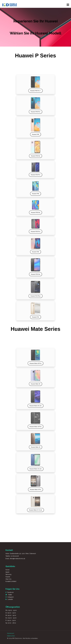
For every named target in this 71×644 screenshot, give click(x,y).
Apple (7, 572)
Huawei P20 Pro (35, 234)
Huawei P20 (35, 254)
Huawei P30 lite (36, 215)
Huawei (8, 577)
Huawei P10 (35, 319)
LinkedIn (9, 599)
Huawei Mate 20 (36, 386)
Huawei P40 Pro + (36, 93)
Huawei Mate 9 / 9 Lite (35, 512)
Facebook (10, 592)
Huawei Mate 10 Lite (35, 471)
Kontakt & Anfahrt (11, 581)
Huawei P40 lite (36, 158)
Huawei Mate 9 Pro (36, 492)
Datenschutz (11, 636)
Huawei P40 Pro (35, 114)
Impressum (11, 633)
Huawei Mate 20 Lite (35, 408)
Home (7, 570)
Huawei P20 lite (36, 276)
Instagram (10, 597)
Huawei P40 (35, 137)
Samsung (8, 574)
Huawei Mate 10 (36, 449)
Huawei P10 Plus (35, 298)
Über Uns (8, 579)
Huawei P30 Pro (35, 177)
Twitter (9, 595)
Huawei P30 (35, 196)
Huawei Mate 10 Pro (35, 429)
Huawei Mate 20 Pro (35, 366)
